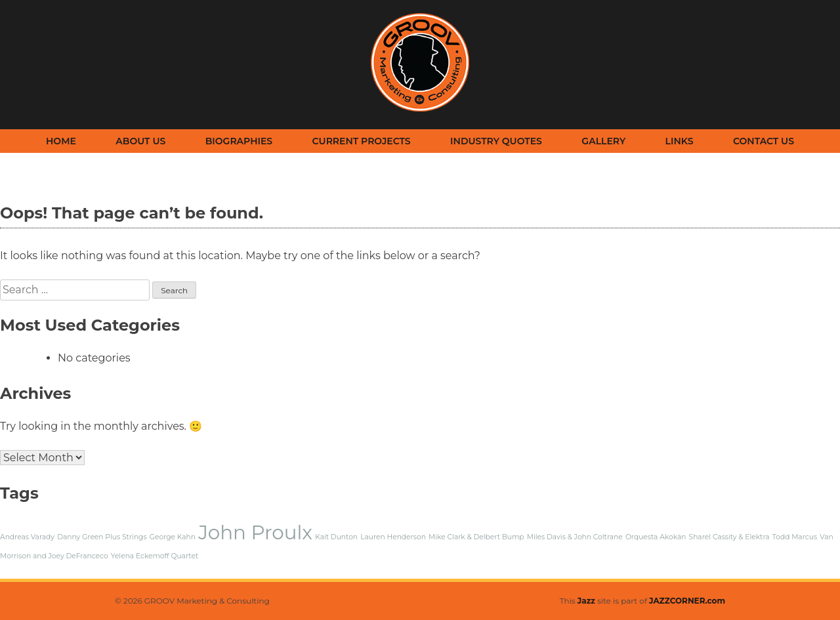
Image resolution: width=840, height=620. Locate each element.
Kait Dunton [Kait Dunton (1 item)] (336, 537)
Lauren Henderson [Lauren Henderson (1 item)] (393, 537)
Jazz (586, 601)
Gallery (603, 141)
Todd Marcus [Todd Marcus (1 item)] (795, 537)
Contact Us (764, 141)
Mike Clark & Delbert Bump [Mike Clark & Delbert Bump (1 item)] (476, 537)
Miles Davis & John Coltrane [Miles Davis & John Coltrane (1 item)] (575, 537)
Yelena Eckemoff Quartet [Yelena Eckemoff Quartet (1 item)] (155, 556)
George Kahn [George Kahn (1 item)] (173, 537)
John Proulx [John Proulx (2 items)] (255, 532)
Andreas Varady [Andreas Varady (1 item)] (27, 537)
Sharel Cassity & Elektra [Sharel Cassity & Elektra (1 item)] (729, 537)
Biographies (239, 141)
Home (61, 141)
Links (680, 141)
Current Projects (362, 141)
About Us (140, 141)
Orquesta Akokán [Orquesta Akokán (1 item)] (656, 537)
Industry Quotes (496, 141)
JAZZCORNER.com (687, 601)
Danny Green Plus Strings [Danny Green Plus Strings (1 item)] (102, 537)
